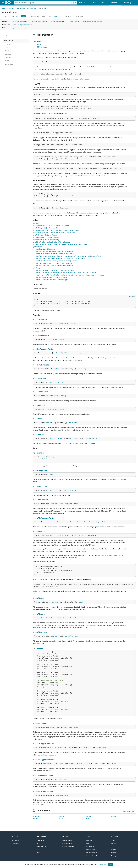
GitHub (113, 843)
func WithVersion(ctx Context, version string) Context (54, 266)
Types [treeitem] (7, 60)
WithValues (42, 435)
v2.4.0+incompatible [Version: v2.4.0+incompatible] (11, 16)
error (73, 324)
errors (64, 301)
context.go (36, 816)
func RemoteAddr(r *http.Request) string (47, 237)
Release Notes (91, 850)
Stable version (73, 22)
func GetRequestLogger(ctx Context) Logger (51, 277)
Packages (115, 3)
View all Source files (128, 811)
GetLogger (41, 723)
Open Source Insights (20, 28)
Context (53, 324)
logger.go (62, 819)
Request (67, 324)
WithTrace (41, 532)
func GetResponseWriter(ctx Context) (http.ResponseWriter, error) (56, 230)
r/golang (114, 850)
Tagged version (57, 22)
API (38, 850)
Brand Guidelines (92, 853)
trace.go (88, 816)
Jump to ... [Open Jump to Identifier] (8, 35)
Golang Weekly (116, 856)
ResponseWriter (74, 353)
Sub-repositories (67, 843)
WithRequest (42, 500)
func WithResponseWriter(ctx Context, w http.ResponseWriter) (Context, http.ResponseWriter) (69, 256)
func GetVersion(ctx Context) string (45, 235)
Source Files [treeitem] (9, 64)
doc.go (35, 819)
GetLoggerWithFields (46, 760)
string (62, 340)
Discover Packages (8, 8)
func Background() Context (45, 249)
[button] (13, 22)
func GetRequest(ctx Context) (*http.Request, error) (51, 226)
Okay (111, 865)
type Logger (37, 268)
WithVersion (42, 632)
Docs (104, 3)
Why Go (83, 3)
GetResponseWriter (45, 349)
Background (42, 471)
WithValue (41, 598)
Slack (113, 846)
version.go (115, 816)
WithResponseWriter (46, 518)
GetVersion (42, 378)
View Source (132, 296)
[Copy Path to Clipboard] (45, 8)
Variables (36, 223)
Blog (88, 843)
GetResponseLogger (46, 791)
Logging (39, 45)
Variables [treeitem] (8, 54)
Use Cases (15, 840)
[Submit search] (75, 3)
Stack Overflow (41, 846)
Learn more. (102, 865)
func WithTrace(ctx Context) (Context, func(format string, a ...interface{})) (61, 259)
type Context (37, 247)
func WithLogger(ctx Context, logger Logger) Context (54, 251)
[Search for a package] (44, 3)
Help (38, 853)
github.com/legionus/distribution (27, 8)
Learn (94, 3)
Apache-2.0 (57, 16)
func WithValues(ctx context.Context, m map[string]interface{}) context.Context (60, 244)
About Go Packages (68, 846)
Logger (66, 490)
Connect (115, 836)
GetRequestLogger (45, 775)
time (69, 423)
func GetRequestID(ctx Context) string (46, 228)
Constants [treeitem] (8, 51)
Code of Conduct (92, 856)
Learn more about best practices (92, 22)
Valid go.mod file (20, 22)
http (61, 324)
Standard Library (67, 840)
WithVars (41, 614)
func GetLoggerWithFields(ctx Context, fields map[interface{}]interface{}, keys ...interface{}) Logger (70, 275)
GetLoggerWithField (45, 744)
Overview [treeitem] (8, 45)
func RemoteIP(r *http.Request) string (46, 240)
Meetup (114, 853)
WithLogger (42, 486)
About (89, 836)
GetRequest (42, 320)
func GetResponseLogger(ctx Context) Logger (52, 280)
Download (89, 840)
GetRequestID (43, 336)
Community (128, 3)
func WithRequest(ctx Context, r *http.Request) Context (55, 254)
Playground (40, 840)
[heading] (8, 3)
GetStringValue (43, 365)
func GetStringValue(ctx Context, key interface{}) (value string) (54, 233)
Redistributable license (39, 22)
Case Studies (16, 843)
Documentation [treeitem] (10, 41)
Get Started (41, 836)
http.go (61, 816)
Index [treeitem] (7, 48)
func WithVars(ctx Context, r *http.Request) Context (54, 263)
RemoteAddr (42, 392)
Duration (75, 423)
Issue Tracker (91, 846)
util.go (87, 819)
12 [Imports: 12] (68, 16)
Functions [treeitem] (8, 57)
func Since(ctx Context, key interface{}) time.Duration (51, 242)
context (41, 8)
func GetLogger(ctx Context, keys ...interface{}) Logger (55, 270)
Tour (38, 843)
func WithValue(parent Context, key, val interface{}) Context (57, 261)
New (68, 301)
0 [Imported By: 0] (80, 16)
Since (39, 419)
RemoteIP (41, 405)
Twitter (113, 840)
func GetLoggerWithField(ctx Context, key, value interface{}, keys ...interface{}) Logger (66, 273)
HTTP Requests (42, 47)
